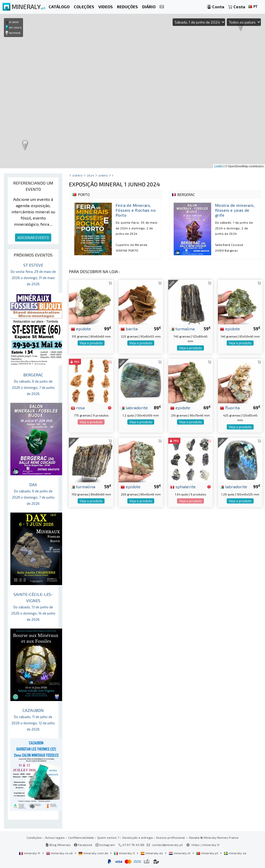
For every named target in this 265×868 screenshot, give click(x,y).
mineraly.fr (30, 853)
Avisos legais (55, 837)
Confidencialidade (81, 837)
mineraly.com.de (94, 853)
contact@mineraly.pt (167, 845)
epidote (81, 329)
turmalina (182, 329)
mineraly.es (152, 853)
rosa (78, 407)
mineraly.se (235, 853)
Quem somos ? (108, 837)
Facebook (83, 845)
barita (129, 329)
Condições (34, 837)
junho (103, 175)
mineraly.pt (208, 853)
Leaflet (219, 166)
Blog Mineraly (58, 845)
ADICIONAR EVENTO (33, 238)
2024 (90, 175)
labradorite (134, 407)
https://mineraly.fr (206, 845)
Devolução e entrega (138, 837)
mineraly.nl (180, 853)
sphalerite (183, 486)
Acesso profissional (171, 837)
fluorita (230, 407)
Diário (78, 175)
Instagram (105, 845)
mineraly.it (125, 853)
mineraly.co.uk (60, 853)
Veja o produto (91, 343)
